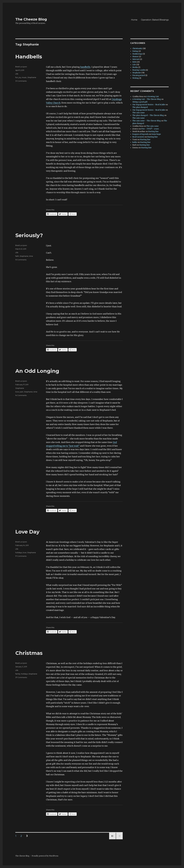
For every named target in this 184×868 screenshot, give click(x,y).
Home (134, 20)
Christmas (29, 653)
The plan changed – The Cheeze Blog (148, 115)
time (31, 256)
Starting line (153, 131)
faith (17, 256)
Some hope (156, 134)
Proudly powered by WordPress (45, 856)
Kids (134, 62)
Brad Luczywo (21, 67)
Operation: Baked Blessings (155, 20)
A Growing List (153, 97)
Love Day (27, 532)
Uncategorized (139, 75)
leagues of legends (140, 134)
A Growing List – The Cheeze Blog (147, 99)
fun (17, 77)
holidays (19, 552)
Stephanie (32, 77)
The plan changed (140, 107)
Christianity (137, 48)
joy (20, 77)
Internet (136, 59)
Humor (135, 57)
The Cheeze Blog (31, 19)
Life (17, 74)
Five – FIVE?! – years (150, 129)
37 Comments (21, 677)
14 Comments (21, 395)
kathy (135, 142)
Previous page (112, 839)
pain (21, 392)
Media (135, 67)
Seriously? (29, 235)
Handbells (29, 57)
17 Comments (21, 556)
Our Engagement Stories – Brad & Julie (149, 105)
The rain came (139, 113)
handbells (85, 67)
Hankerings (137, 54)
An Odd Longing (37, 371)
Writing (136, 78)
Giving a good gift (140, 102)
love (17, 392)
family (18, 674)
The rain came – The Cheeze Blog (147, 121)
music (24, 77)
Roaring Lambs (139, 70)
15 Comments (21, 260)
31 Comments (21, 81)
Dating (135, 51)
